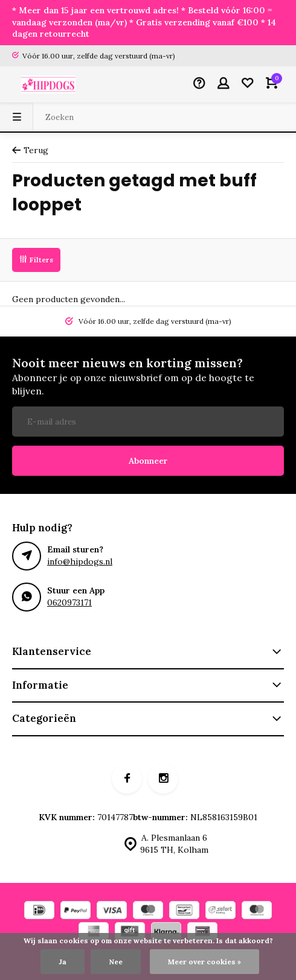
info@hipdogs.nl (80, 561)
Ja (63, 962)
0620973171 (69, 602)
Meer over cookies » (204, 962)
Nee (116, 962)
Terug (30, 150)
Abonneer (148, 461)
